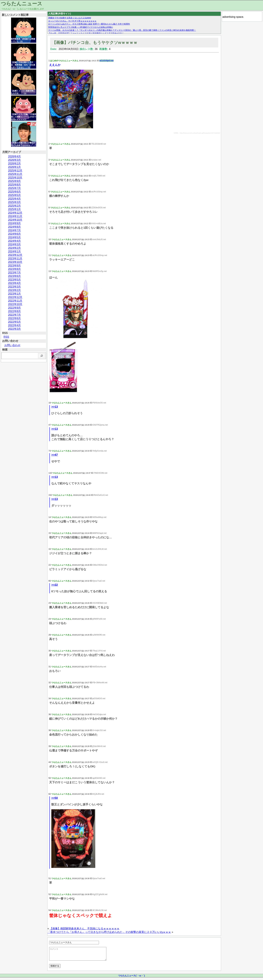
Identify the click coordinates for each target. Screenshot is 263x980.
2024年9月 (15, 223)
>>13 (55, 407)
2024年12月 (15, 213)
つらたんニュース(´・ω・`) (131, 978)
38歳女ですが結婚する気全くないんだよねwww (70, 18)
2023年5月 (15, 280)
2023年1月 (15, 294)
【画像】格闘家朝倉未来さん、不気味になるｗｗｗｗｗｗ (85, 928)
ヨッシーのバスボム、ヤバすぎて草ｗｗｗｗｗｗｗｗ (72, 21)
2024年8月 (15, 227)
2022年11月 (15, 301)
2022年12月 (15, 297)
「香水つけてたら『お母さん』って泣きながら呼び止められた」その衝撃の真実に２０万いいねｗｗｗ (109, 932)
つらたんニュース (22, 4)
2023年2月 (15, 290)
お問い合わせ (12, 345)
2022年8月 (15, 311)
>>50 (55, 798)
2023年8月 (15, 269)
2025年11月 (15, 174)
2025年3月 (15, 202)
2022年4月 (15, 325)
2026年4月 (15, 156)
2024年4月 (15, 241)
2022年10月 (15, 304)
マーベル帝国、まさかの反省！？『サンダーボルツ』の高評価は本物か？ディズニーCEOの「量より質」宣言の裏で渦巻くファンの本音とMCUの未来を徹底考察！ (122, 30)
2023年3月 (15, 287)
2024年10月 (15, 220)
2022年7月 (15, 315)
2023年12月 (15, 255)
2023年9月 (15, 265)
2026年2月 (15, 163)
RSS (6, 337)
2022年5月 (15, 322)
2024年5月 (15, 237)
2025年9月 (15, 181)
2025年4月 (15, 199)
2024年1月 (15, 251)
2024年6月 (15, 234)
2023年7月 (15, 273)
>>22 (55, 585)
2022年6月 (15, 318)
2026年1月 (15, 167)
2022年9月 (15, 308)
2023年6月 (15, 276)
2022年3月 (15, 329)
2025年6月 (15, 192)
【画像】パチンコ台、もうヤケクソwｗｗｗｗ (95, 42)
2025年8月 (15, 185)
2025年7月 (15, 188)
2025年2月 (15, 206)
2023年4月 (15, 283)
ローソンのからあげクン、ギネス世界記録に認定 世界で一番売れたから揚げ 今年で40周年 (89, 24)
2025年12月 (15, 170)
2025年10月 (15, 178)
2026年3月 (15, 160)
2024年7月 (15, 230)
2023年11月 (15, 258)
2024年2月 (15, 248)
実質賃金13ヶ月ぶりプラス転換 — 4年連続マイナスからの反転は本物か (81, 27)
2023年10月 (15, 262)
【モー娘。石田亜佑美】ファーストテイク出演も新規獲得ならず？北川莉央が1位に (86, 33)
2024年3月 (15, 244)
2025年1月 (15, 209)
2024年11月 (15, 216)
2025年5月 (15, 195)
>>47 (55, 455)
